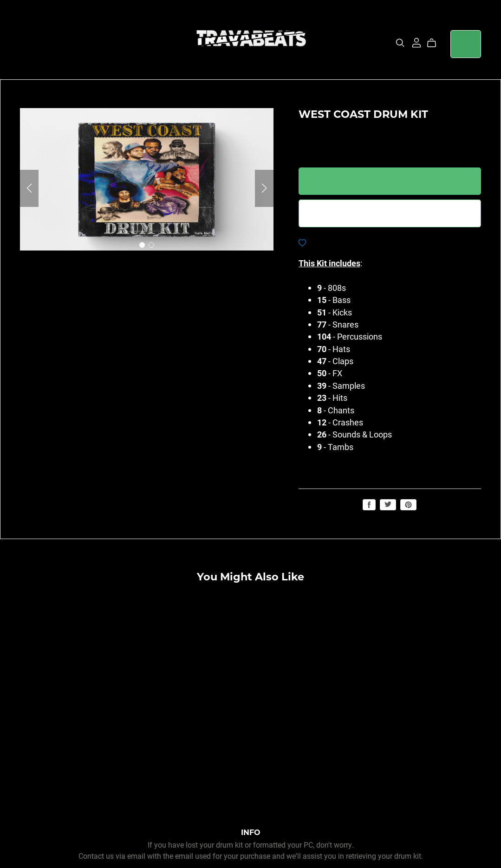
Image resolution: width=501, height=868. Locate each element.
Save (408, 505)
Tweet (388, 504)
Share (369, 505)
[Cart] (435, 43)
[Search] (400, 43)
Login (466, 44)
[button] (29, 188)
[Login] (416, 42)
